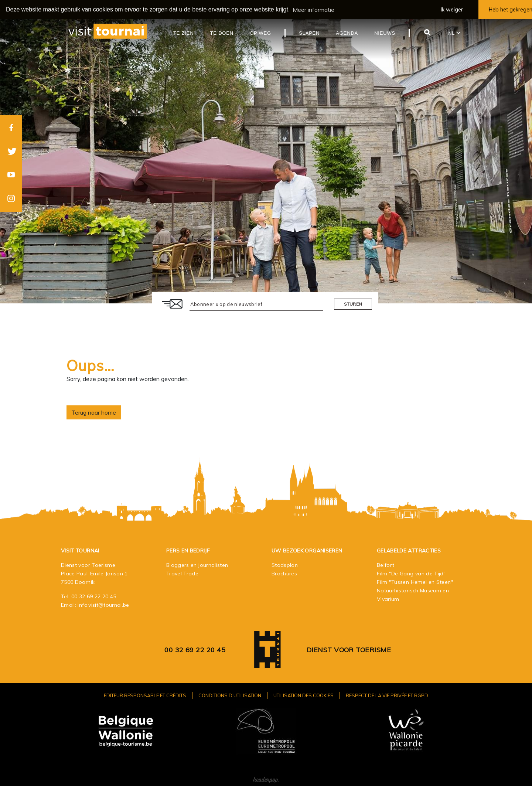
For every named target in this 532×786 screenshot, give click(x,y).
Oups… (91, 365)
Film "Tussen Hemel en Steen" (415, 582)
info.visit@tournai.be (103, 605)
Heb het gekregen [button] (510, 10)
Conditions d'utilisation (230, 695)
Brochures (284, 573)
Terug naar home (94, 412)
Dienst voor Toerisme (349, 649)
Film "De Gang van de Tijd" (411, 573)
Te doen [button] (222, 33)
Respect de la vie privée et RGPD (387, 695)
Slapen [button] (309, 33)
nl (454, 33)
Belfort (386, 565)
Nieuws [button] (385, 33)
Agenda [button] (347, 33)
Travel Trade (182, 573)
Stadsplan (285, 565)
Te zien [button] (183, 33)
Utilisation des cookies (303, 695)
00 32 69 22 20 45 (94, 596)
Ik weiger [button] (452, 10)
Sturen (353, 304)
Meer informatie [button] (313, 10)
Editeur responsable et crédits (145, 695)
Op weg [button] (260, 33)
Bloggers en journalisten (197, 565)
